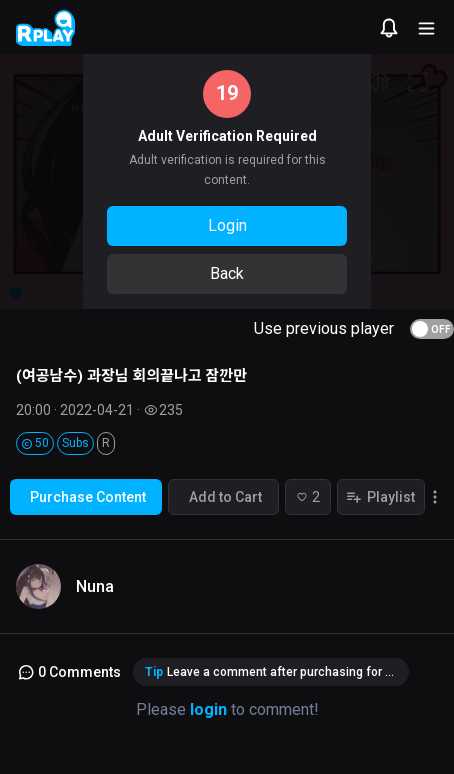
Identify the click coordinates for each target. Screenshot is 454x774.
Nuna (95, 586)
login (208, 709)
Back (227, 273)
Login (227, 225)
